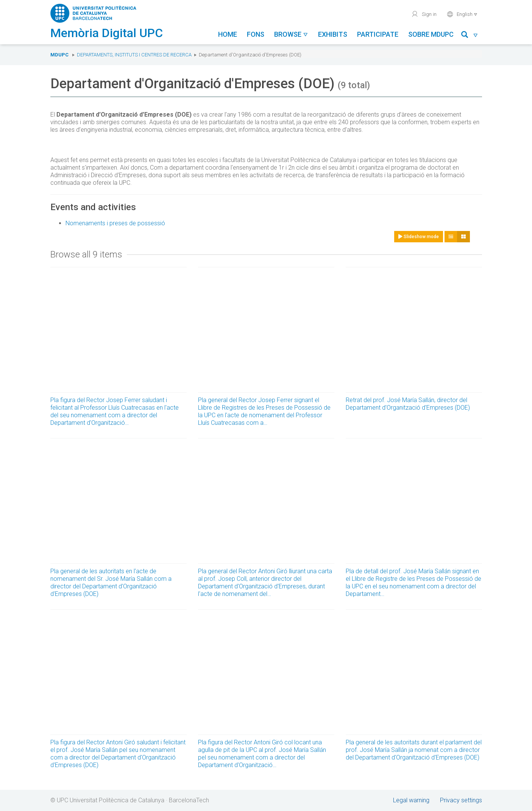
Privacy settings (461, 800)
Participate (378, 34)
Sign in (424, 14)
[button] (470, 36)
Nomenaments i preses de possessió (115, 223)
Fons (256, 34)
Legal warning (411, 800)
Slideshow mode (419, 237)
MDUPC (59, 55)
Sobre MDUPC (431, 34)
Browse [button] (291, 34)
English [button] (462, 14)
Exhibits (333, 34)
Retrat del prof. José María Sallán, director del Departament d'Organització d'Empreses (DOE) (408, 404)
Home (228, 34)
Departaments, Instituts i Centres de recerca (134, 55)
